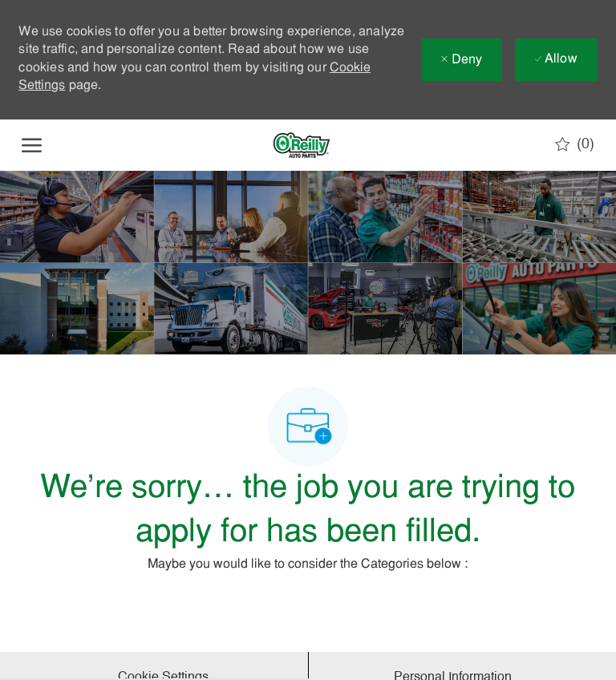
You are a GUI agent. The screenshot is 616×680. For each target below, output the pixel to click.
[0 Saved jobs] (575, 144)
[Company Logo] (302, 145)
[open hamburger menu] (32, 145)
